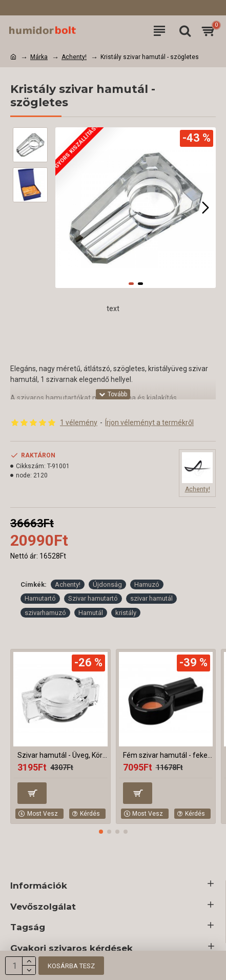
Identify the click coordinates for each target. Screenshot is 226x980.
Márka (39, 57)
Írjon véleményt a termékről (149, 422)
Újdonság (107, 584)
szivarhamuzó (45, 613)
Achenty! (74, 57)
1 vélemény (79, 422)
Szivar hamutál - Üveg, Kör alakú (63, 755)
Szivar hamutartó (93, 598)
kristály (126, 613)
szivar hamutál (151, 598)
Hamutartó (40, 598)
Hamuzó (147, 584)
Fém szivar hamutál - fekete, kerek (168, 755)
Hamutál (91, 613)
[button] (206, 207)
